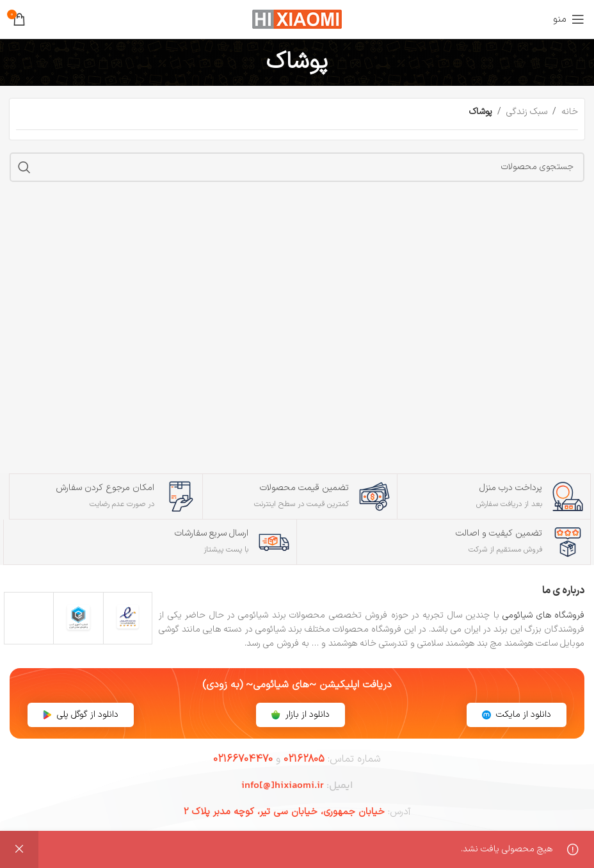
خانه (570, 112)
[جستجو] (297, 167)
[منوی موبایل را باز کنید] (569, 19)
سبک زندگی (527, 112)
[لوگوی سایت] (297, 19)
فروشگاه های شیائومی (543, 615)
